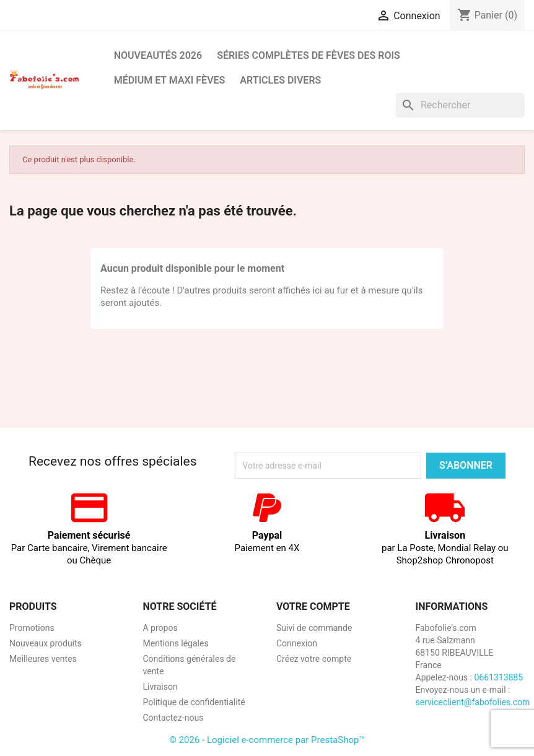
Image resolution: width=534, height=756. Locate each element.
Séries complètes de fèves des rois (309, 55)
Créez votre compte (314, 659)
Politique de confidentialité (194, 702)
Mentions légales (176, 643)
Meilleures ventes (43, 659)
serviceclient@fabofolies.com (473, 702)
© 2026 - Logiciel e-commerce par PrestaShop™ (267, 740)
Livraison (160, 687)
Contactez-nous (173, 718)
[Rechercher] (460, 105)
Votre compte (313, 606)
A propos (160, 628)
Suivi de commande (314, 628)
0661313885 (498, 677)
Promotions (32, 628)
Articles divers (280, 80)
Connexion (297, 643)
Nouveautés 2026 (158, 55)
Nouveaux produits (46, 643)
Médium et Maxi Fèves (170, 80)
